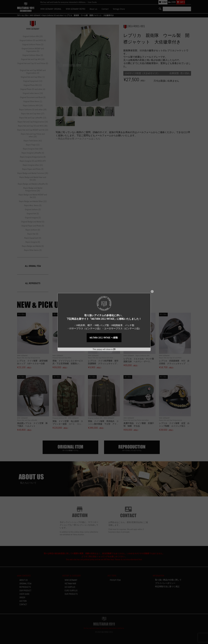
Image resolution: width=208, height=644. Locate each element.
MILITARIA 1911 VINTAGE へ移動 (104, 307)
